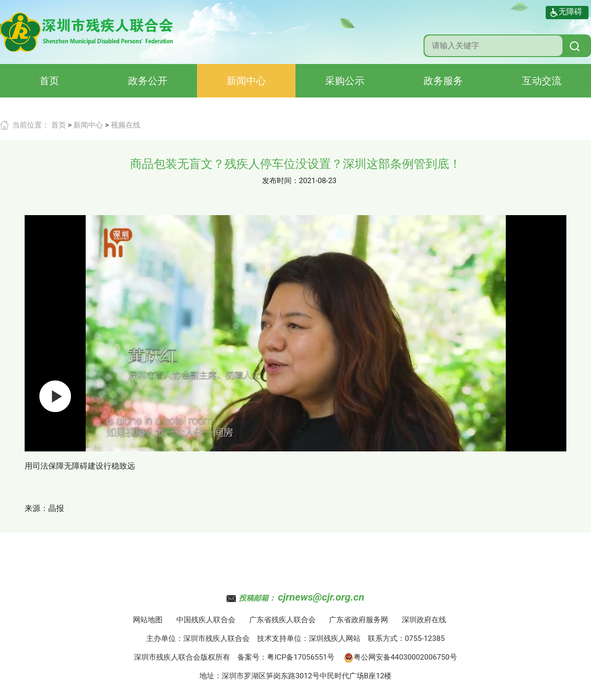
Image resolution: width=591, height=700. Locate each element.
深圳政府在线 (424, 620)
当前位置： (31, 125)
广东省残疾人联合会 (282, 620)
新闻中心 (246, 81)
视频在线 (126, 125)
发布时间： (280, 181)
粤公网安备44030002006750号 (400, 657)
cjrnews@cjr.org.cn (321, 597)
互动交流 (542, 81)
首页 (49, 81)
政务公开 (148, 81)
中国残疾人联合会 (206, 620)
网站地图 (148, 620)
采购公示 (345, 81)
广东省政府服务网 (359, 620)
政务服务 (443, 81)
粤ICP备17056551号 (301, 657)
